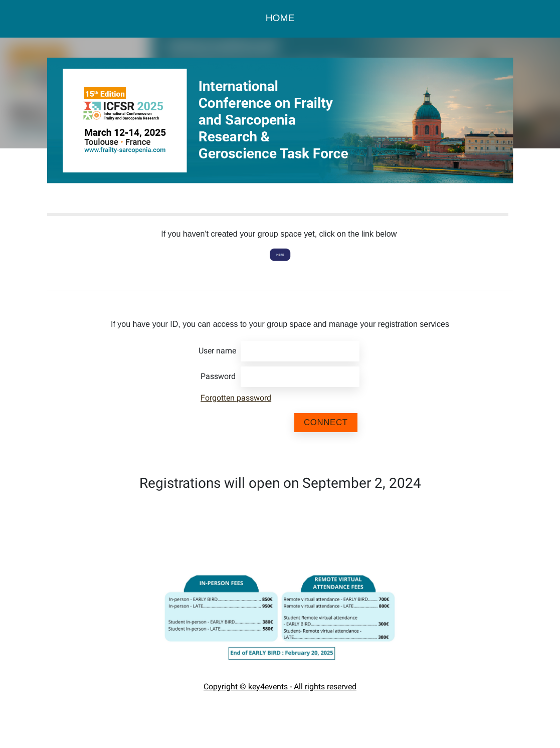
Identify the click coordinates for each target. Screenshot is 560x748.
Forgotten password (236, 398)
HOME (280, 18)
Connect (326, 422)
